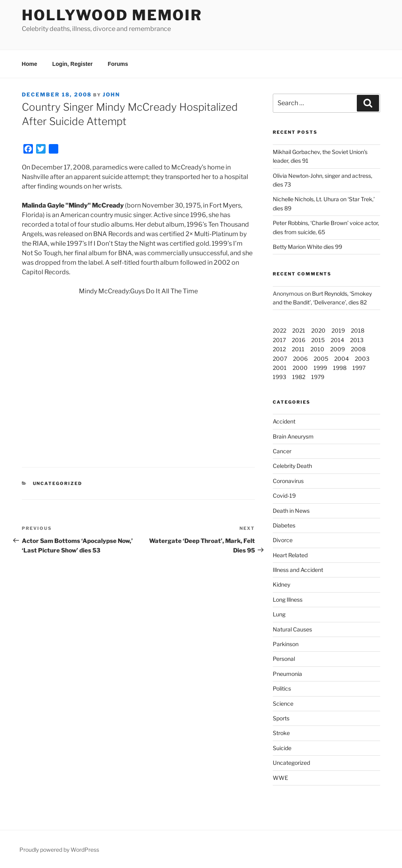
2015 (318, 340)
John (111, 94)
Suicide (282, 748)
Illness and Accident (298, 570)
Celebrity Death (292, 466)
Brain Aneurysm (293, 436)
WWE (280, 778)
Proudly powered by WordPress (59, 850)
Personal (284, 659)
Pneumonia (287, 674)
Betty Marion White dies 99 (307, 247)
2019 (338, 330)
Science (283, 703)
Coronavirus (288, 481)
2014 (337, 340)
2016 (299, 340)
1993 (279, 377)
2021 (299, 330)
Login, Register (73, 64)
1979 (318, 377)
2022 (279, 330)
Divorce (283, 540)
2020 (318, 330)
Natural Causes (292, 629)
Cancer (282, 451)
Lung (279, 614)
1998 (340, 368)
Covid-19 (284, 496)
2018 (358, 330)
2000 (300, 368)
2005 (321, 359)
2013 (357, 340)
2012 (279, 349)
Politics (282, 688)
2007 (280, 359)
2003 (362, 359)
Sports (281, 718)
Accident (284, 421)
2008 (358, 349)
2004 (342, 359)
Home (30, 64)
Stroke (281, 733)
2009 (338, 349)
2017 (279, 340)
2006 (300, 359)
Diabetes (284, 525)
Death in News (291, 511)
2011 (298, 349)
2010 (317, 349)
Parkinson (286, 644)
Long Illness (288, 600)
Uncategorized (291, 763)
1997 (359, 368)
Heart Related (290, 555)
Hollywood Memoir (112, 15)
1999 (320, 368)
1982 (299, 377)
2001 (280, 368)
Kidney (281, 584)
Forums (118, 64)
